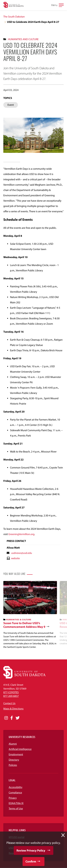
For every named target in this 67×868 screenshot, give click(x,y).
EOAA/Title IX (16, 803)
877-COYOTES (11, 692)
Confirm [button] (31, 861)
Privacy (13, 798)
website (15, 558)
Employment (16, 754)
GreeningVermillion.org (21, 534)
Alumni (13, 744)
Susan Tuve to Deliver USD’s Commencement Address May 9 (24, 625)
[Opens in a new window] (6, 718)
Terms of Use (16, 809)
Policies (13, 765)
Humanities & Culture (19, 620)
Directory (14, 760)
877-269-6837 (11, 696)
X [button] (63, 835)
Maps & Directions (13, 709)
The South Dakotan (14, 17)
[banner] (30, 615)
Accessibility (16, 787)
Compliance (15, 793)
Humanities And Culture (23, 39)
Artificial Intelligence (20, 749)
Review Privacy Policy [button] (31, 850)
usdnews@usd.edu (22, 553)
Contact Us (9, 703)
